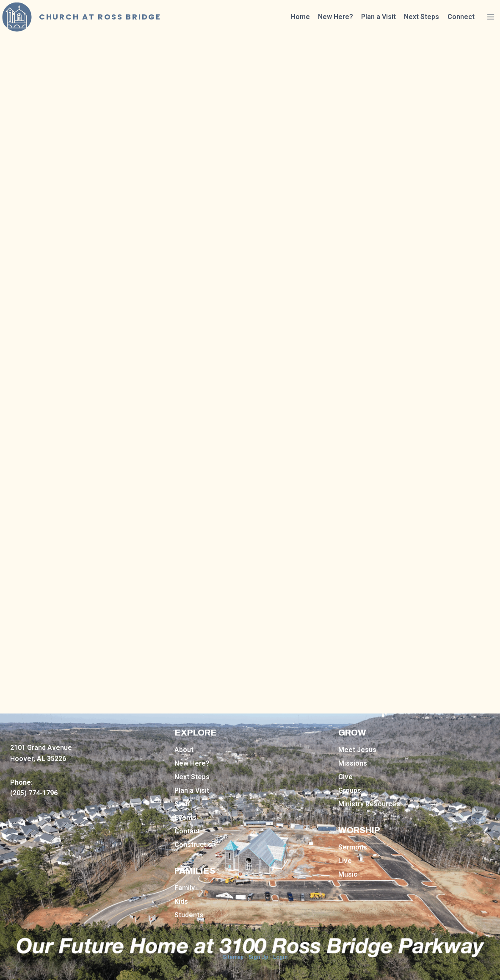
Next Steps (421, 17)
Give (345, 777)
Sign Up (258, 957)
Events (185, 818)
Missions (353, 763)
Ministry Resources (369, 804)
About (184, 750)
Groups (350, 790)
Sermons (353, 847)
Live (345, 861)
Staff (182, 804)
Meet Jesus (357, 750)
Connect (461, 17)
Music (348, 874)
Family (185, 888)
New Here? (336, 17)
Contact (187, 831)
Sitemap (233, 957)
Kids (181, 901)
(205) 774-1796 (34, 793)
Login (280, 957)
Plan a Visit (378, 17)
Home (300, 17)
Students (189, 915)
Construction (195, 845)
